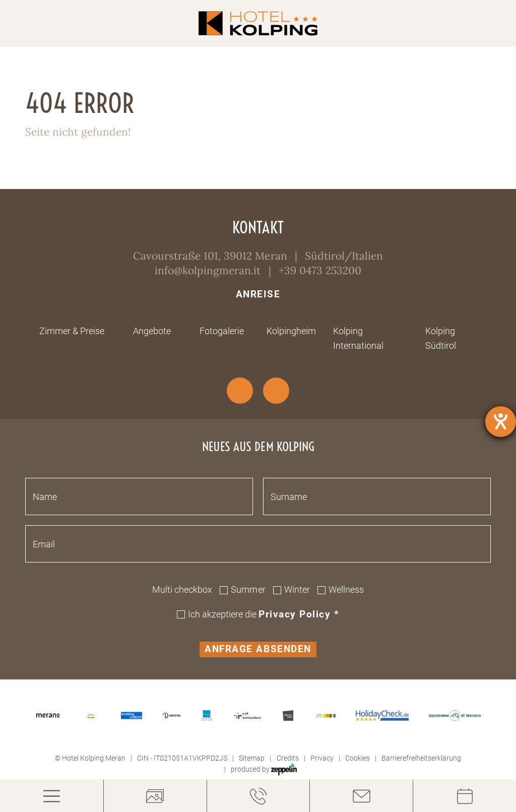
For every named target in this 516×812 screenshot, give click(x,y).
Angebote (152, 331)
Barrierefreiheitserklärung (421, 758)
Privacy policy (299, 614)
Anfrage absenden (258, 649)
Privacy (322, 758)
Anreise (258, 294)
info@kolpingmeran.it (208, 270)
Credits (288, 758)
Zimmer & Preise (72, 331)
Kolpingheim (291, 331)
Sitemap (252, 758)
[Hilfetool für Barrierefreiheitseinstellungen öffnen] (501, 422)
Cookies (358, 758)
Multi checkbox (182, 589)
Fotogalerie (222, 331)
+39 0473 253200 (320, 270)
